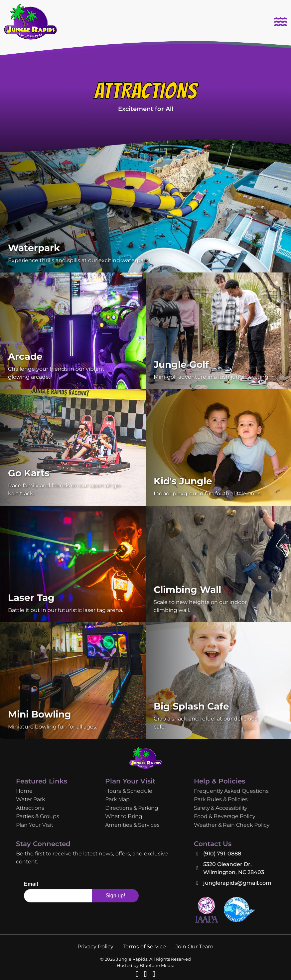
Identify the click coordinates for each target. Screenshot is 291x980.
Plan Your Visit (35, 825)
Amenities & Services (132, 825)
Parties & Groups (38, 816)
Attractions (30, 808)
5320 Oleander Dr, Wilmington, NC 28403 (234, 868)
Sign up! (116, 896)
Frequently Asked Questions (231, 791)
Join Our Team (194, 947)
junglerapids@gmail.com (237, 883)
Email (31, 884)
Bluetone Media (157, 966)
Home (24, 791)
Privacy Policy (95, 947)
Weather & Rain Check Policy (232, 825)
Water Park (30, 799)
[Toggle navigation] (281, 22)
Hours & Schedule (129, 791)
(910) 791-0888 (222, 854)
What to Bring (124, 816)
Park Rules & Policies (221, 799)
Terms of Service (144, 947)
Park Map (117, 799)
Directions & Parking (132, 808)
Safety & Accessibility (220, 808)
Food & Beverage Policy (224, 816)
